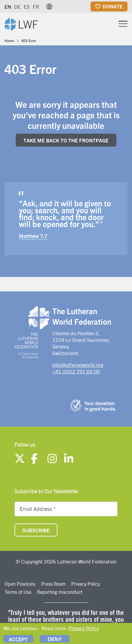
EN (8, 7)
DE (17, 7)
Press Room (53, 584)
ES (27, 7)
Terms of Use (18, 592)
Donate (113, 6)
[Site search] (108, 24)
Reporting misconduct (60, 592)
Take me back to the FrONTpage (66, 140)
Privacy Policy (86, 584)
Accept (18, 639)
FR (36, 7)
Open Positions (20, 584)
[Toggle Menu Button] (123, 23)
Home (9, 41)
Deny (55, 639)
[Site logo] (21, 24)
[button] (49, 7)
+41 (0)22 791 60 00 (76, 371)
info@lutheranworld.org (78, 365)
